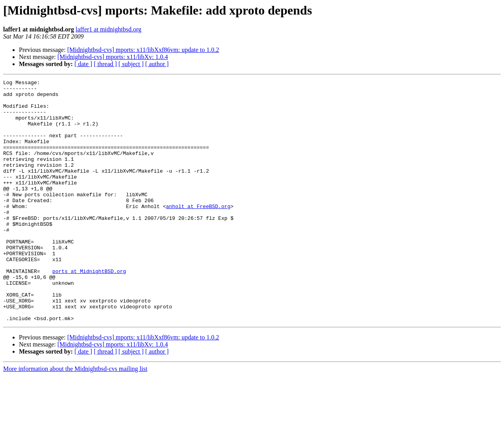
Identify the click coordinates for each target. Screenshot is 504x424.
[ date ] (83, 64)
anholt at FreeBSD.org (198, 232)
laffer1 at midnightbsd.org (108, 29)
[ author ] (157, 64)
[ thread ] (105, 64)
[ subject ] (131, 64)
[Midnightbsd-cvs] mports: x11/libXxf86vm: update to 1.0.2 (143, 50)
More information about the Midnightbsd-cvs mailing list (75, 417)
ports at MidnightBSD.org (89, 310)
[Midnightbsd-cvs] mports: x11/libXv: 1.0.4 (113, 57)
